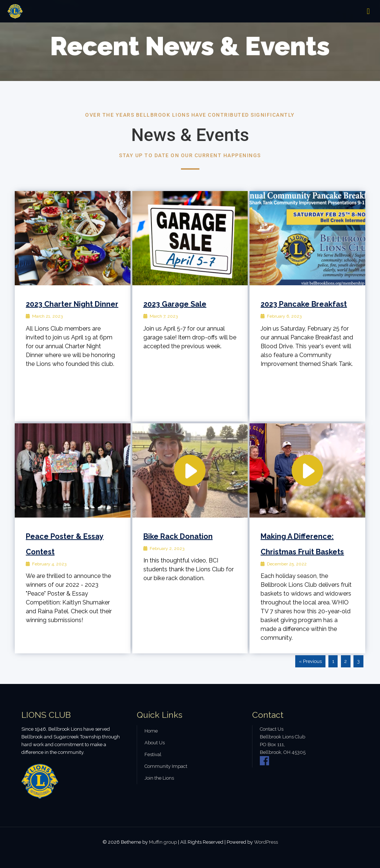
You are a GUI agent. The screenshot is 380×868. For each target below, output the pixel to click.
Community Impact (166, 766)
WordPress (266, 842)
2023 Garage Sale (175, 304)
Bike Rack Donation (178, 536)
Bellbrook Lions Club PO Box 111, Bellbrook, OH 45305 (283, 744)
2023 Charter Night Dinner (72, 304)
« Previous (310, 661)
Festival (153, 754)
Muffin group (163, 842)
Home (151, 731)
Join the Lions (159, 778)
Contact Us (272, 729)
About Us (155, 743)
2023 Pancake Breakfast (304, 304)
